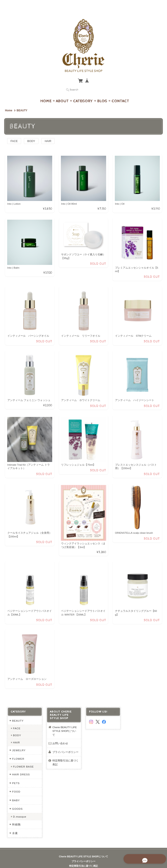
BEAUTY (18, 712)
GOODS (17, 800)
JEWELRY (19, 742)
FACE (15, 133)
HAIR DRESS (21, 766)
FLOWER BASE (23, 758)
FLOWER (18, 750)
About (62, 93)
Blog (102, 93)
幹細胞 (16, 816)
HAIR (50, 133)
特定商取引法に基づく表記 (65, 754)
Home (46, 93)
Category (83, 93)
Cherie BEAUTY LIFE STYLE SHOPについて (65, 722)
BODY (33, 133)
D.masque (19, 808)
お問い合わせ (60, 735)
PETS (16, 775)
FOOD (16, 783)
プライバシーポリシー (65, 743)
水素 (15, 825)
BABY (16, 792)
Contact (120, 93)
